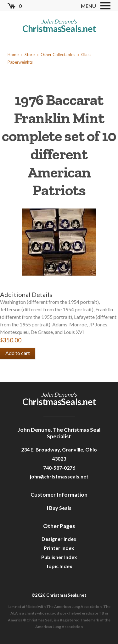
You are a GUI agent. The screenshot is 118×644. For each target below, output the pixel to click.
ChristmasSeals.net (59, 29)
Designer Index (59, 539)
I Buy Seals (59, 508)
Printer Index (59, 548)
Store (30, 55)
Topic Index (59, 566)
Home (13, 55)
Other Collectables (58, 55)
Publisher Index (59, 557)
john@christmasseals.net (59, 476)
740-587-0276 (59, 468)
